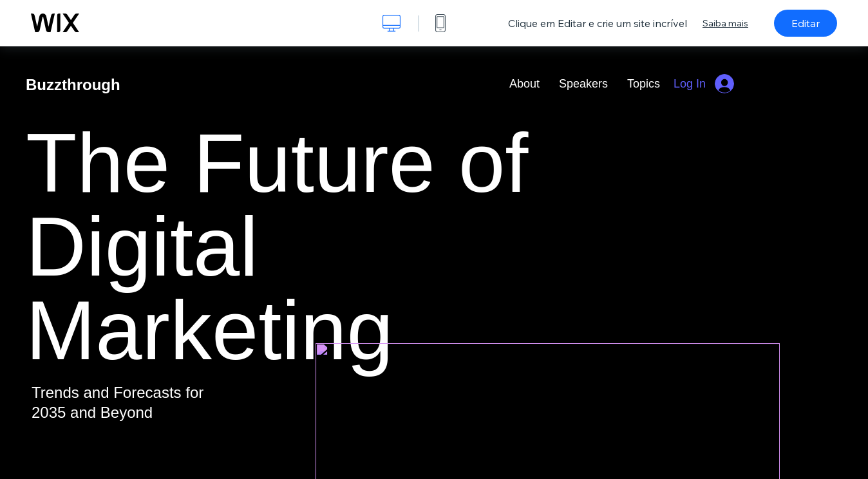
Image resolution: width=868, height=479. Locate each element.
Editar (806, 23)
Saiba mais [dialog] (725, 23)
